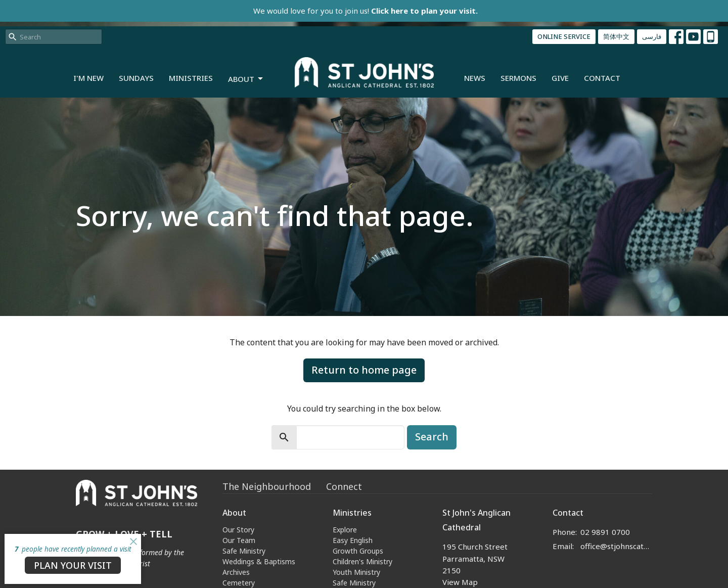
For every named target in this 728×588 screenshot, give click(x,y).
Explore (345, 530)
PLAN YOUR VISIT (73, 565)
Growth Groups (358, 551)
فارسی (652, 36)
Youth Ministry (356, 572)
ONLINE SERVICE (564, 36)
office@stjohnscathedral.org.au (617, 546)
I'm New (88, 78)
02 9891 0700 (605, 532)
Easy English (353, 540)
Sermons (518, 78)
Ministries (191, 78)
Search (432, 437)
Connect (344, 486)
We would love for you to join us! (366, 11)
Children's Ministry (362, 561)
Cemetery (239, 583)
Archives (236, 572)
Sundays (136, 78)
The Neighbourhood (267, 486)
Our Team (239, 540)
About (246, 79)
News (475, 78)
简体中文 (616, 36)
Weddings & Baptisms (259, 561)
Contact (602, 78)
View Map (460, 582)
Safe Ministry (244, 551)
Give (560, 78)
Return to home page (364, 370)
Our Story (238, 530)
